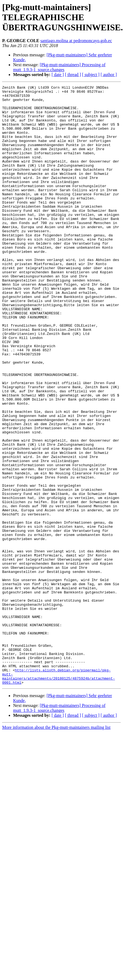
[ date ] (58, 75)
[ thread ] (73, 75)
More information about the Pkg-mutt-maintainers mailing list (56, 847)
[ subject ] (91, 75)
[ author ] (109, 75)
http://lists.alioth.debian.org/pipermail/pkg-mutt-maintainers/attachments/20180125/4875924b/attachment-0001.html (58, 795)
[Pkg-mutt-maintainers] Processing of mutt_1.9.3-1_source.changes (59, 67)
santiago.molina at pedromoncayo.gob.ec (76, 41)
